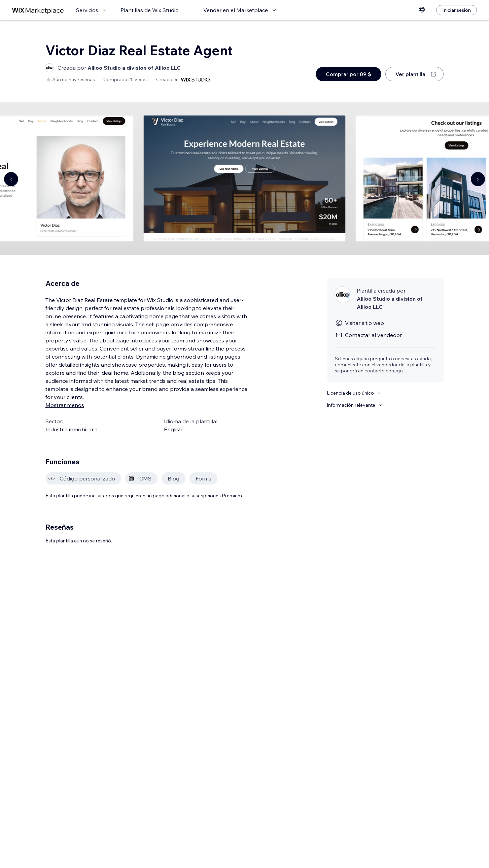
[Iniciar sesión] (457, 10)
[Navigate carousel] (11, 179)
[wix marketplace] (38, 10)
